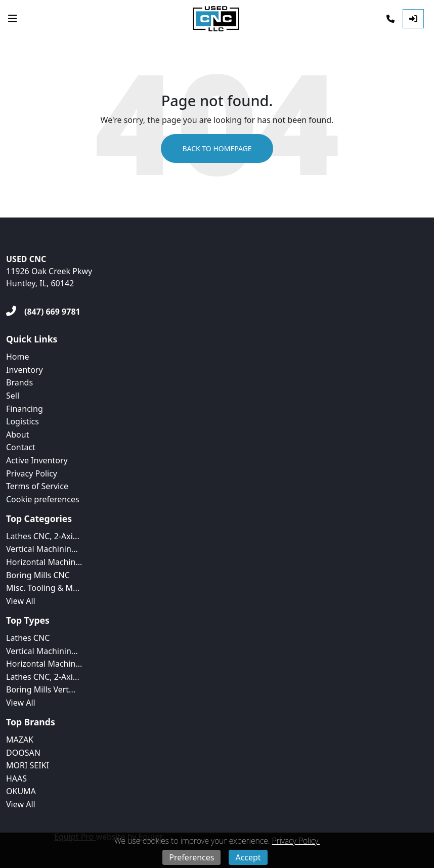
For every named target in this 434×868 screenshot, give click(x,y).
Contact (21, 447)
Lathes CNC (28, 638)
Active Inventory (37, 460)
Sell (13, 396)
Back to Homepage (217, 148)
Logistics (23, 421)
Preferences (191, 857)
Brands (19, 382)
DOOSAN (23, 753)
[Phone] (390, 19)
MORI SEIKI (28, 765)
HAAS (16, 778)
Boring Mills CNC (38, 575)
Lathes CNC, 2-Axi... (43, 536)
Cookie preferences (43, 499)
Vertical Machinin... (42, 549)
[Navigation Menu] (13, 19)
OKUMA (21, 791)
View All (21, 601)
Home (18, 357)
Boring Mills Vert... (41, 689)
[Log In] (413, 19)
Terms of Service (37, 486)
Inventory (25, 370)
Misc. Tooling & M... (43, 588)
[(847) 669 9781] (43, 312)
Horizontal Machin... (44, 562)
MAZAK (20, 740)
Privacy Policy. (296, 841)
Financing (25, 409)
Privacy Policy (32, 473)
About (17, 435)
